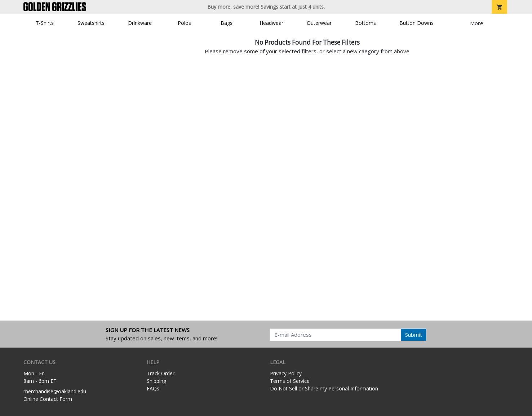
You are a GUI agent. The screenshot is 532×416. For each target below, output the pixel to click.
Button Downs (416, 23)
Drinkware (140, 23)
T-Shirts (45, 23)
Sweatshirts (91, 23)
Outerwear (319, 23)
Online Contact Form (48, 399)
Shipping (156, 381)
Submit (414, 335)
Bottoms (365, 23)
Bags (227, 23)
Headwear (271, 23)
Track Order (161, 373)
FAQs (153, 388)
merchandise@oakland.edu (55, 391)
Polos (184, 23)
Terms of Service (290, 381)
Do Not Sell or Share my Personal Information (324, 388)
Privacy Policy (286, 373)
